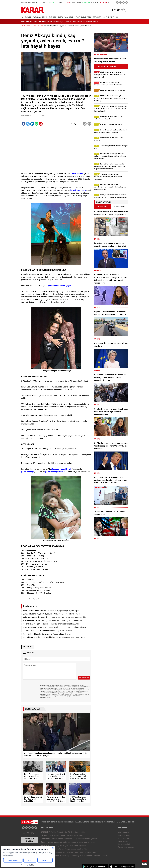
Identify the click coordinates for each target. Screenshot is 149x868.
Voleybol (67, 842)
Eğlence (83, 846)
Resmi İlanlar (108, 17)
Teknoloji (88, 852)
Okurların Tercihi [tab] (103, 206)
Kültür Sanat (74, 846)
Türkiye (71, 832)
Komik (76, 852)
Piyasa (55, 839)
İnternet (61, 849)
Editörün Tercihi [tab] (119, 206)
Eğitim (83, 832)
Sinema (70, 852)
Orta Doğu (54, 835)
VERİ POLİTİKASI (109, 822)
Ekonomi (53, 17)
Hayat (77, 17)
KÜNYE (60, 822)
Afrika (81, 835)
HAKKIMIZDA (45, 822)
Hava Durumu (123, 833)
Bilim (85, 849)
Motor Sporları (84, 842)
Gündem (59, 852)
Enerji (75, 839)
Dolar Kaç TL (123, 841)
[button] (72, 124)
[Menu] (116, 17)
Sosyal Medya (71, 849)
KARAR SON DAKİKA (30, 840)
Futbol (51, 842)
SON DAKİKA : (26, 22)
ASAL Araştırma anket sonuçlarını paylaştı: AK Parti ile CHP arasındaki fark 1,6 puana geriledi (66, 22)
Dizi (65, 852)
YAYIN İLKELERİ (69, 822)
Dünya (45, 17)
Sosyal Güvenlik (84, 839)
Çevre (77, 832)
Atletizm (74, 842)
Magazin (59, 846)
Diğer (93, 842)
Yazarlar (37, 17)
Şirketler (94, 839)
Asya (76, 835)
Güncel (28, 17)
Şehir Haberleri (124, 844)
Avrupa (70, 835)
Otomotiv (68, 839)
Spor (71, 17)
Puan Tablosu (123, 838)
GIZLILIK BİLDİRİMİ (96, 822)
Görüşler (97, 17)
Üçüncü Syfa (62, 832)
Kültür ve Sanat (86, 856)
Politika (54, 832)
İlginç (81, 852)
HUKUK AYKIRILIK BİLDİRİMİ (125, 822)
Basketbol (58, 842)
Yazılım (80, 849)
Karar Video (86, 17)
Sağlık (65, 846)
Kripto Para (63, 17)
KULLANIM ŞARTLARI (82, 822)
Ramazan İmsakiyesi (126, 847)
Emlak (61, 839)
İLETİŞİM (54, 822)
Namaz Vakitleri (124, 835)
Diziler (52, 846)
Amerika (63, 835)
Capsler (63, 856)
